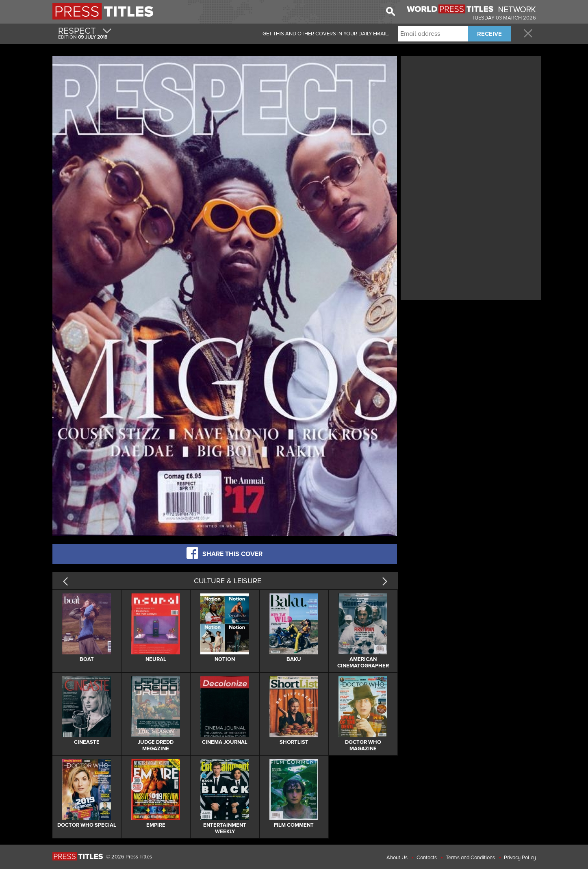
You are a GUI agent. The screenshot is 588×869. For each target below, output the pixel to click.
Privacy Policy (520, 858)
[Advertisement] (471, 115)
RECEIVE (489, 34)
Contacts (427, 858)
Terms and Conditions (470, 858)
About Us (397, 858)
